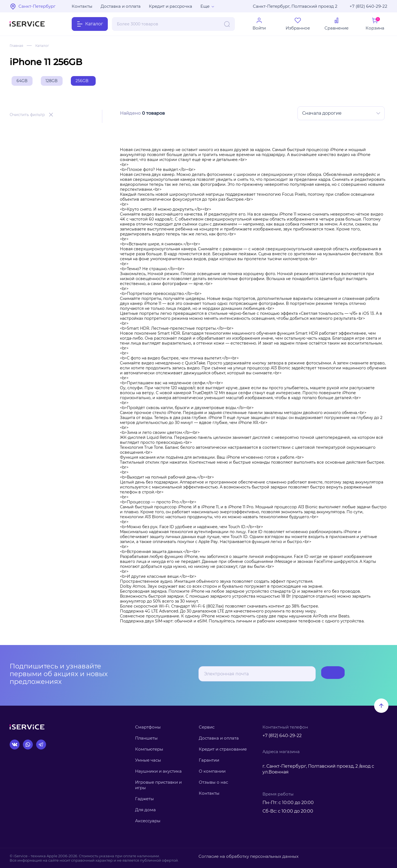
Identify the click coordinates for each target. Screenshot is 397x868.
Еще (205, 6)
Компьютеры (149, 749)
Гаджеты (144, 799)
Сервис (207, 727)
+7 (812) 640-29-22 (368, 6)
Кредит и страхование (223, 749)
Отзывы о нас (213, 782)
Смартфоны (148, 727)
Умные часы (148, 760)
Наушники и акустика (158, 771)
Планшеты (146, 738)
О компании (212, 771)
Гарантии (209, 760)
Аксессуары (148, 821)
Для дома (145, 810)
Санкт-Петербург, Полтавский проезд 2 (295, 6)
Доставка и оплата (121, 6)
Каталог (45, 45)
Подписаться (323, 674)
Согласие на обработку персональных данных (242, 856)
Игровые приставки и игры (158, 785)
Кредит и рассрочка (171, 6)
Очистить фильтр (27, 117)
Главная (18, 45)
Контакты (82, 6)
